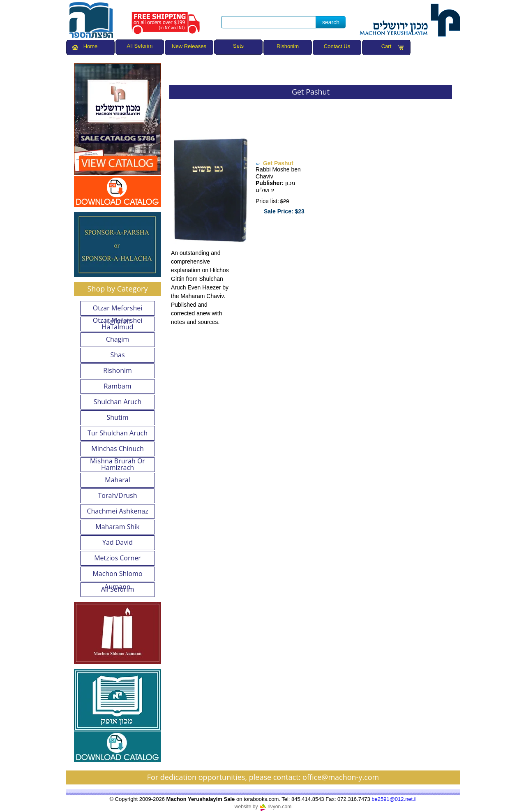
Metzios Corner (118, 558)
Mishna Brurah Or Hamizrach (118, 465)
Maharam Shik (117, 527)
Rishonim (288, 46)
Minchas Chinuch (117, 449)
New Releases (189, 46)
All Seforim (118, 589)
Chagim (118, 339)
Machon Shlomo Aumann (117, 575)
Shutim (118, 417)
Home (91, 46)
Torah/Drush (118, 495)
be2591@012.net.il (394, 799)
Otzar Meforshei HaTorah (118, 310)
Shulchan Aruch (118, 402)
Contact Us (337, 46)
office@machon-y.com (341, 777)
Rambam (117, 386)
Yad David (118, 542)
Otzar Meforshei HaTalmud (118, 324)
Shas (117, 355)
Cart (386, 46)
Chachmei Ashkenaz (117, 511)
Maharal (117, 480)
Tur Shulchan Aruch (118, 433)
